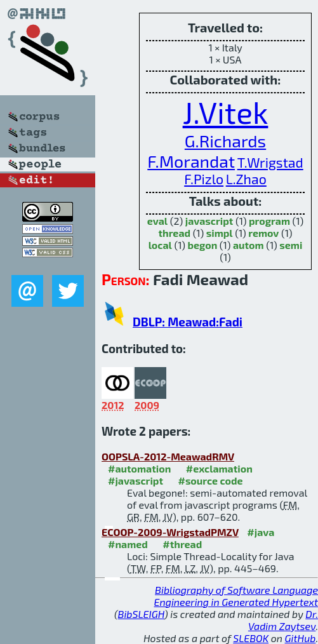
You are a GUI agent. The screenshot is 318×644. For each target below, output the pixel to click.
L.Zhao (246, 179)
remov (263, 233)
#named (128, 544)
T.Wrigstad (270, 162)
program (269, 221)
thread (174, 233)
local (160, 245)
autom (248, 245)
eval (157, 221)
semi (291, 245)
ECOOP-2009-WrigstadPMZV (170, 532)
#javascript (136, 480)
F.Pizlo (204, 179)
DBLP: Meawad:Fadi (188, 322)
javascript (209, 221)
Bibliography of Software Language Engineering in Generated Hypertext (236, 596)
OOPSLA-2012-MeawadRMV (168, 456)
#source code (210, 480)
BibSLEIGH (141, 614)
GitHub (301, 638)
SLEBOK (251, 638)
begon (202, 245)
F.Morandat (191, 161)
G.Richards (225, 140)
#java (261, 532)
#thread (182, 544)
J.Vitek (226, 112)
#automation (139, 468)
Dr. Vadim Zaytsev (283, 620)
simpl (220, 233)
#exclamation (219, 468)
